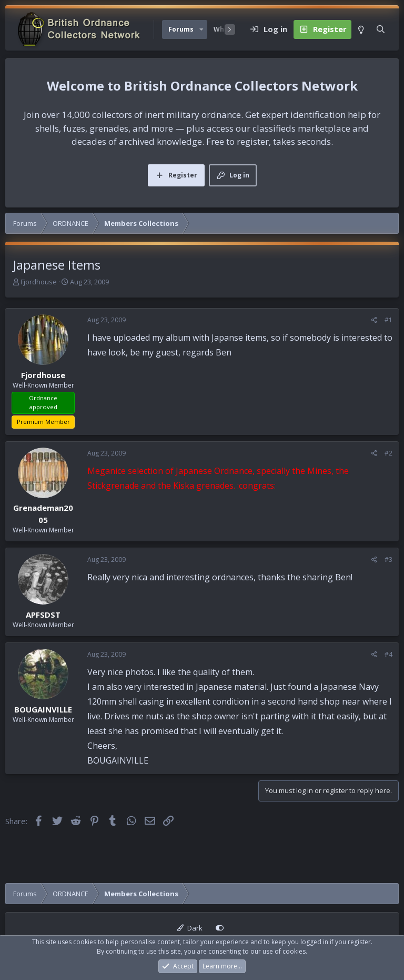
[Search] (381, 29)
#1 (388, 320)
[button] (201, 29)
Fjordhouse (39, 282)
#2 (388, 453)
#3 (388, 560)
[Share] (374, 320)
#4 (388, 654)
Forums (181, 29)
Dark (190, 928)
